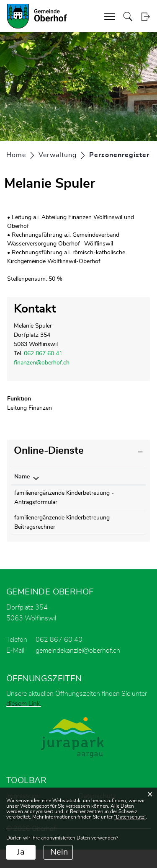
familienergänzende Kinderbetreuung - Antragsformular (39, 502)
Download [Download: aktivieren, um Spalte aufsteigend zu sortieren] (122, 477)
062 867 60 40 (59, 658)
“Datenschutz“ (130, 817)
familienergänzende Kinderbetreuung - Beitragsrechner (39, 536)
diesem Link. (24, 722)
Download (127, 494)
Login (145, 17)
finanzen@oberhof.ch (42, 363)
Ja (21, 852)
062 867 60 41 (43, 354)
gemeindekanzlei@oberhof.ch (78, 669)
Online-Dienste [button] (49, 451)
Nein (59, 852)
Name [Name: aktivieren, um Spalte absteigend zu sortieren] (22, 477)
